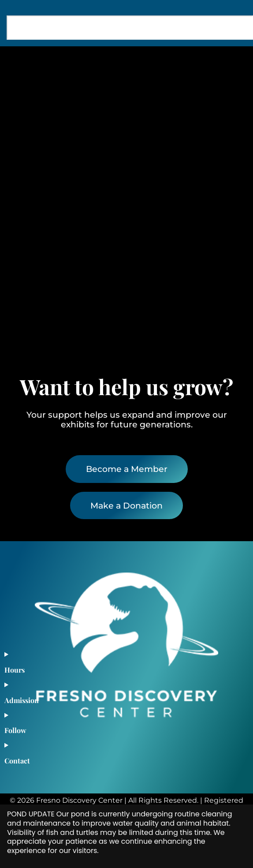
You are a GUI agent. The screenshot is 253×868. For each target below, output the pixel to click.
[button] (232, 62)
